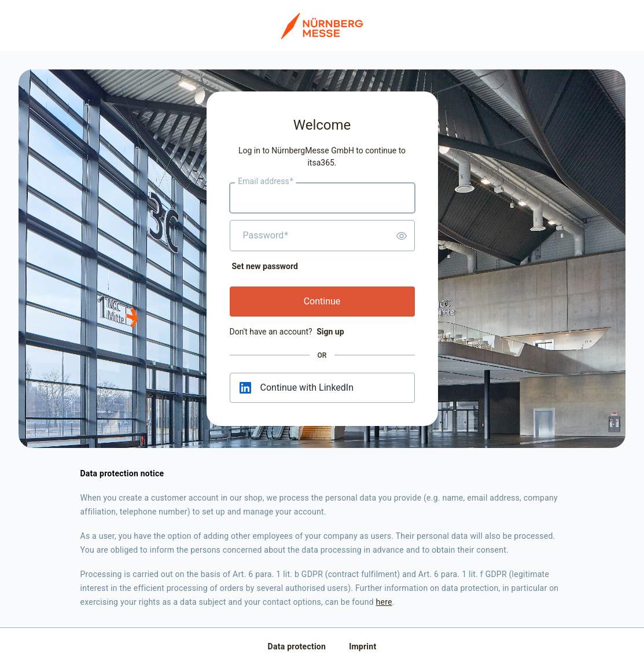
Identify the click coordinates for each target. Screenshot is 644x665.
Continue (322, 301)
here (384, 602)
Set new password (265, 266)
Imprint (363, 646)
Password (266, 236)
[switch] (402, 236)
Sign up (330, 332)
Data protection (297, 646)
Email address (265, 182)
